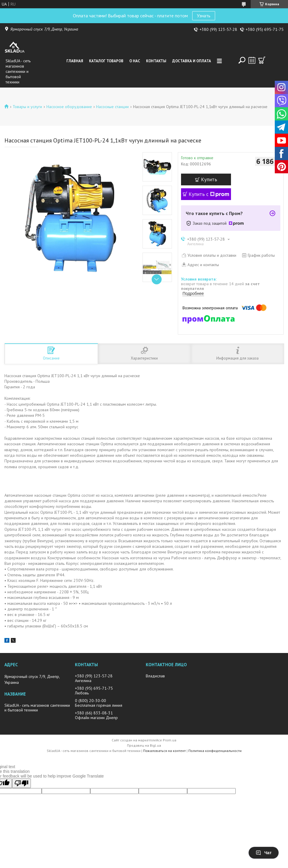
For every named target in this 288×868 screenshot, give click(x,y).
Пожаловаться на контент (164, 751)
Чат (264, 853)
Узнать (204, 16)
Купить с (209, 194)
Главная (75, 61)
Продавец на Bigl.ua (144, 745)
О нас (135, 61)
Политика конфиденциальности (215, 751)
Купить (209, 179)
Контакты (156, 61)
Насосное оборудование (69, 107)
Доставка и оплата (192, 61)
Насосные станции (112, 107)
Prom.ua (170, 740)
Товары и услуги (27, 107)
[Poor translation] (21, 783)
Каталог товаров (106, 61)
